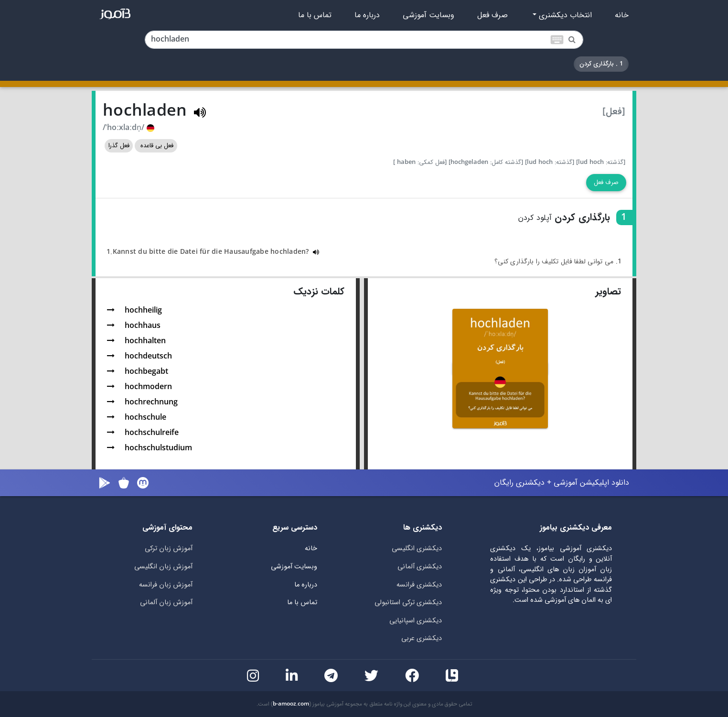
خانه (622, 15)
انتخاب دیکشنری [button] (564, 15)
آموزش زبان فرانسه (166, 585)
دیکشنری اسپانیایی (416, 621)
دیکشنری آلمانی (420, 567)
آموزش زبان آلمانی (166, 603)
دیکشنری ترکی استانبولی (408, 603)
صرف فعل (492, 15)
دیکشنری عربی (422, 638)
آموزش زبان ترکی (169, 549)
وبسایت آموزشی (428, 15)
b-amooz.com (291, 704)
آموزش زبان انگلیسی (163, 567)
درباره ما (367, 15)
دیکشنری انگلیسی (417, 549)
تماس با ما (315, 15)
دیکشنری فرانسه (419, 585)
